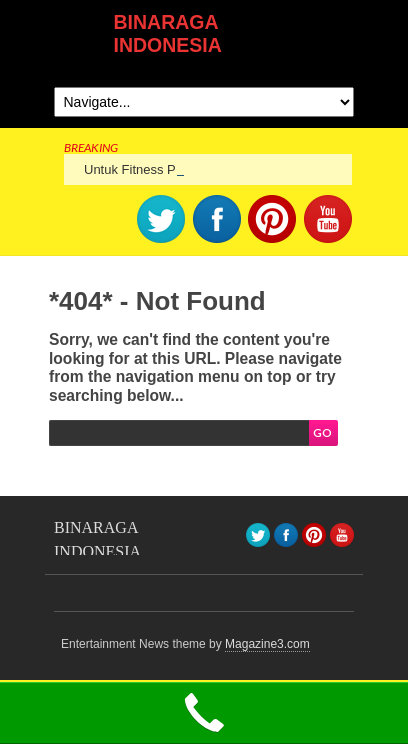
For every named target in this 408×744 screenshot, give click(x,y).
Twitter (161, 219)
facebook (217, 219)
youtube (328, 219)
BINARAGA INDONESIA (168, 33)
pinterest (272, 219)
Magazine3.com (267, 644)
